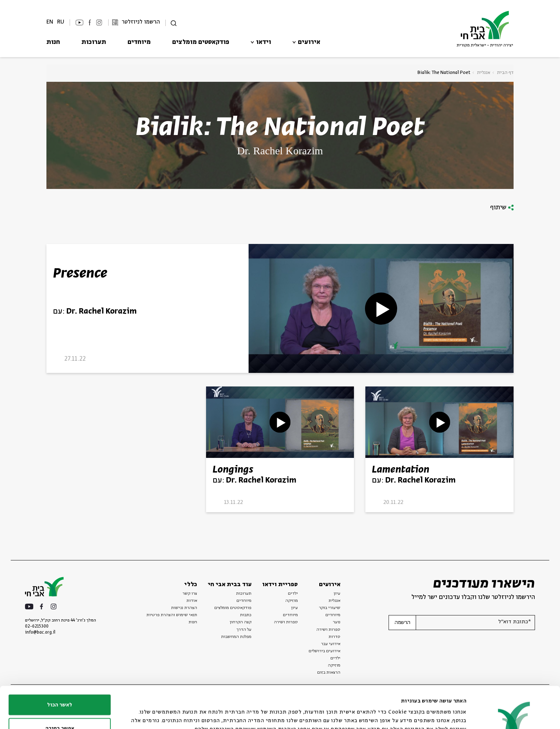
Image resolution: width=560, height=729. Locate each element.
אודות (192, 601)
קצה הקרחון (241, 622)
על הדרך (244, 630)
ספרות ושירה (328, 630)
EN (50, 22)
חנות (53, 42)
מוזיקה (292, 601)
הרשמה (402, 623)
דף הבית (505, 73)
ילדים (293, 594)
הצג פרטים (221, 711)
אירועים (309, 42)
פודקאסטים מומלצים (201, 42)
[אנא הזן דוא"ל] (475, 623)
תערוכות (94, 42)
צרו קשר (190, 594)
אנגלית (484, 73)
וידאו (264, 42)
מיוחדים (139, 42)
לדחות (60, 710)
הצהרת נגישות (184, 608)
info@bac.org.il (40, 633)
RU (61, 22)
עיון (337, 594)
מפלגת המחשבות (236, 637)
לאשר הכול (60, 663)
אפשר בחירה (60, 687)
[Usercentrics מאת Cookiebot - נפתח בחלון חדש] (514, 715)
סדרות (334, 637)
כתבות (246, 615)
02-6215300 (37, 626)
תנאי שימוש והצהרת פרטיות (172, 615)
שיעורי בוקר (330, 608)
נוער (337, 622)
